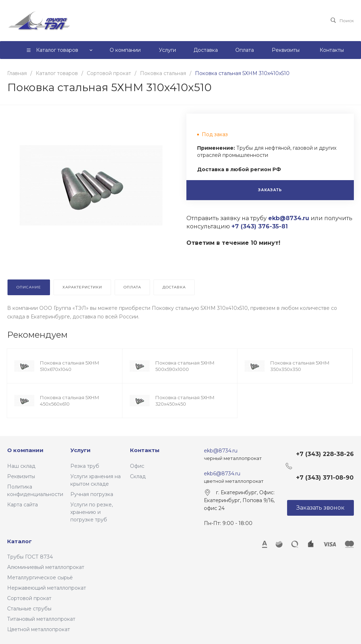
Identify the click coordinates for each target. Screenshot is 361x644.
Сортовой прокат (29, 598)
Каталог (19, 541)
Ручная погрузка (92, 494)
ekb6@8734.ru (222, 474)
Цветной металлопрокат (39, 629)
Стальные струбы (29, 609)
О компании (25, 450)
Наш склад (21, 466)
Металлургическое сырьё (40, 578)
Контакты (145, 450)
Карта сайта (22, 505)
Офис (137, 466)
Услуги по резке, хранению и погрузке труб (92, 512)
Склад (138, 476)
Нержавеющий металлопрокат (47, 588)
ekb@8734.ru (221, 451)
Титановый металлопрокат (41, 619)
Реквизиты (21, 476)
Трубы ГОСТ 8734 (30, 557)
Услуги (81, 450)
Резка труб (85, 466)
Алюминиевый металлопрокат (46, 567)
